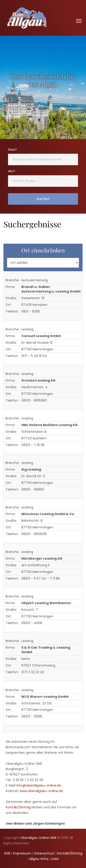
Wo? (12, 171)
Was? (12, 150)
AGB (7, 853)
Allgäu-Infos (39, 859)
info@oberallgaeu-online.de (39, 785)
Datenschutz (44, 853)
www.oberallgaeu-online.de (41, 791)
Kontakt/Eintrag (18, 807)
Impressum (22, 853)
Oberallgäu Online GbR (38, 838)
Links (55, 859)
